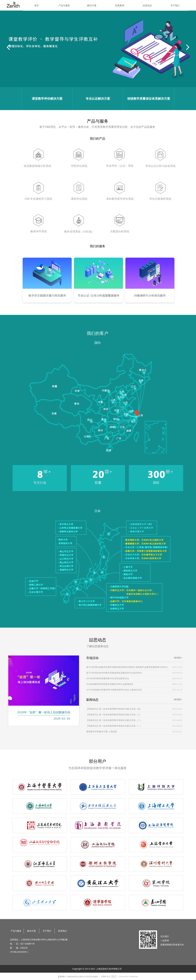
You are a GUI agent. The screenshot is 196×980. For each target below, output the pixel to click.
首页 (36, 6)
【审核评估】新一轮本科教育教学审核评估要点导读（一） (114, 726)
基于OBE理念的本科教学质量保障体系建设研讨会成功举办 (114, 673)
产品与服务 (64, 6)
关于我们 (175, 6)
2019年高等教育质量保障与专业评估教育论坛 (108, 679)
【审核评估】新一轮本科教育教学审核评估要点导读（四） (114, 709)
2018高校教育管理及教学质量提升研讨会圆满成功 (110, 684)
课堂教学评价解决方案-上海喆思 (102, 732)
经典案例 (120, 6)
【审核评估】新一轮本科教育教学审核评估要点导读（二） (114, 720)
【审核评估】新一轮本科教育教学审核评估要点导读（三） (114, 715)
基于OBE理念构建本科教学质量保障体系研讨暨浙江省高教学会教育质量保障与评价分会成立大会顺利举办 (128, 667)
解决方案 (92, 6)
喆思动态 (147, 6)
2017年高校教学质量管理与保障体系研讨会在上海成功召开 (114, 690)
